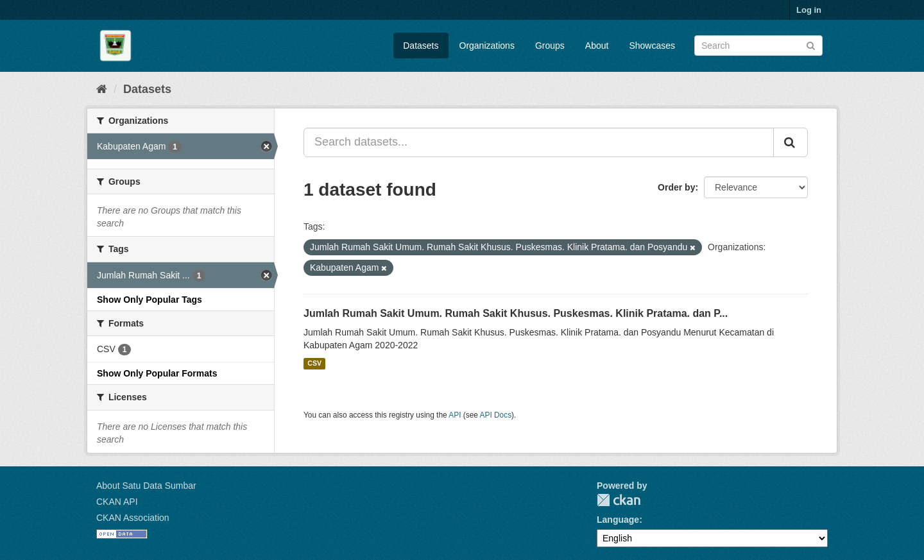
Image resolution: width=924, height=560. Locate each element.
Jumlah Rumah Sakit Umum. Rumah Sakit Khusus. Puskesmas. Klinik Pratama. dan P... (516, 313)
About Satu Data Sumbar (146, 486)
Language (618, 520)
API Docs (496, 415)
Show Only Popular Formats (157, 373)
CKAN (619, 500)
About (597, 46)
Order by (676, 187)
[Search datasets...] (539, 142)
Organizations (487, 46)
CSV (314, 364)
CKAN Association (133, 518)
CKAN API (117, 502)
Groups (550, 46)
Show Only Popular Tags (150, 300)
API (455, 415)
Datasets (421, 46)
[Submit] (811, 45)
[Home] (102, 89)
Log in (809, 10)
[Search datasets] (758, 46)
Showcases (652, 46)
